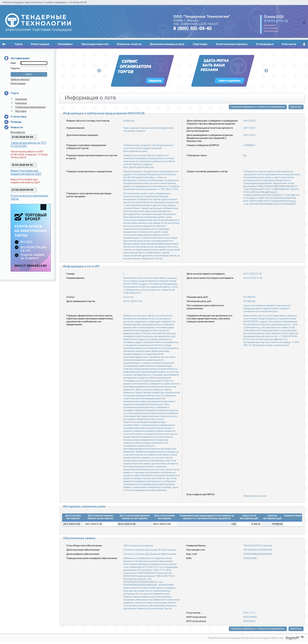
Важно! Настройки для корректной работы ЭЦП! (26, 172)
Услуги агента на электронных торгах (29, 197)
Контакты (289, 44)
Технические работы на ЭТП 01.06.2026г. (28, 144)
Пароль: (16, 68)
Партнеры (200, 44)
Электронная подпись (232, 44)
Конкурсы (21, 103)
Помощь (16, 122)
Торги (18, 44)
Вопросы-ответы (129, 44)
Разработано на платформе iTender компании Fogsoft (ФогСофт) (246, 638)
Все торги (21, 111)
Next (266, 71)
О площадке (265, 44)
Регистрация (40, 44)
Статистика (18, 117)
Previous (99, 71)
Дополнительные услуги (167, 44)
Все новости (18, 132)
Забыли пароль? (20, 79)
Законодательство (95, 44)
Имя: (13, 63)
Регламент (65, 44)
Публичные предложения (30, 107)
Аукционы (21, 99)
